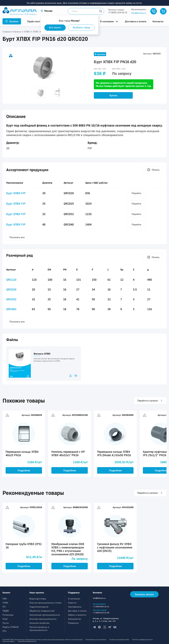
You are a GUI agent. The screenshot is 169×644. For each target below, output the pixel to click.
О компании (74, 599)
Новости (72, 603)
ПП (4, 607)
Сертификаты (75, 607)
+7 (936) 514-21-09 (101, 613)
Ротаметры (8, 615)
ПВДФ (6, 611)
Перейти (136, 193)
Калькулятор (74, 619)
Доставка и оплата (77, 611)
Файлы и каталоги (77, 615)
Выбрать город (82, 28)
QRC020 (11, 289)
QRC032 (11, 299)
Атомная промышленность (43, 619)
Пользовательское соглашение (96, 640)
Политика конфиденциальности (142, 640)
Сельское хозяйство (39, 623)
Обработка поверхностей (42, 611)
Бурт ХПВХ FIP (16, 193)
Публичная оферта (9, 641)
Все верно (55, 28)
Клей (5, 619)
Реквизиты (73, 623)
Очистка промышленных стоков (45, 603)
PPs (4, 631)
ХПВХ (5, 603)
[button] (47, 11)
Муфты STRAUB (11, 627)
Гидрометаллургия (39, 607)
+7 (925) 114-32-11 (118, 12)
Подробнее (24, 470)
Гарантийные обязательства (27, 641)
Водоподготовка (38, 599)
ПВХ (5, 599)
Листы (6, 623)
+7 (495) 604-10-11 (101, 607)
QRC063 (11, 309)
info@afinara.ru (139, 13)
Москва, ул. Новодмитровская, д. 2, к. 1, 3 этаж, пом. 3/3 (106, 620)
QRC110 (11, 280)
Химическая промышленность (45, 615)
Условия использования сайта (119, 640)
